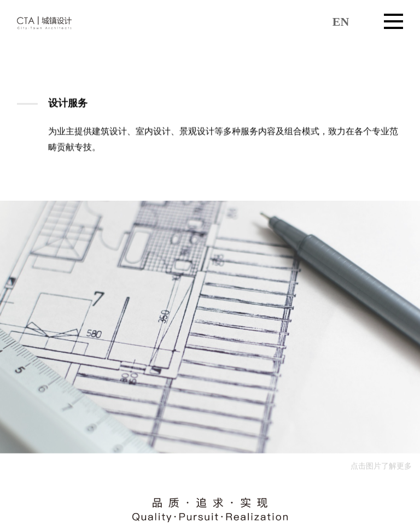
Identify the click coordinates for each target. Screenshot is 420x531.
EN (341, 22)
